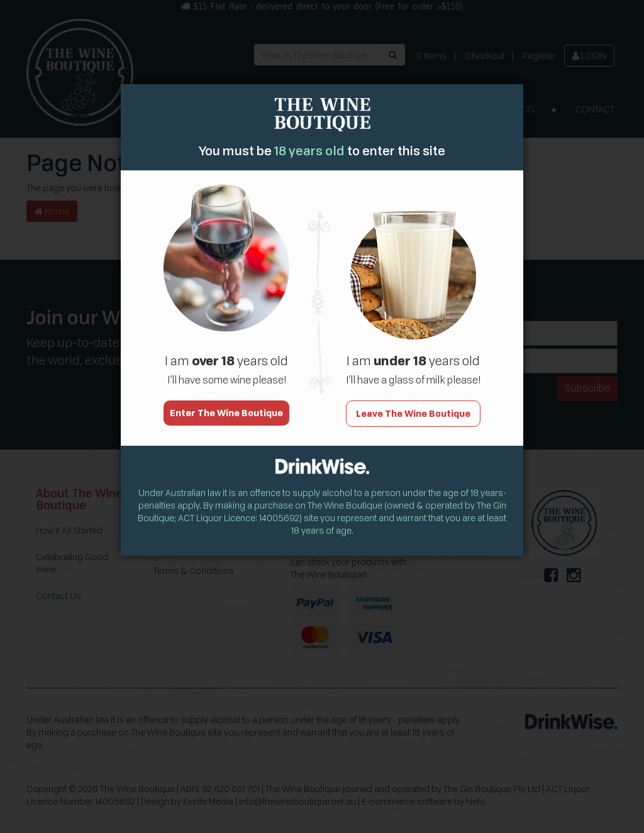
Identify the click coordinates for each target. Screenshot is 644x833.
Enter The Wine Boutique (226, 406)
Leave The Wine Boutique (413, 407)
